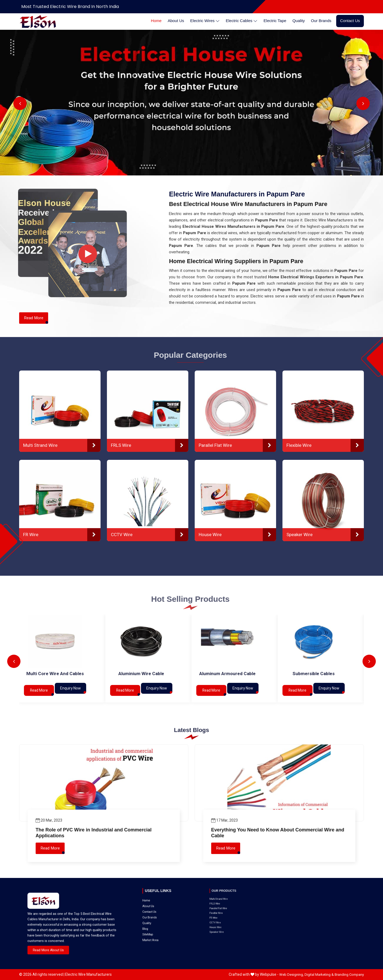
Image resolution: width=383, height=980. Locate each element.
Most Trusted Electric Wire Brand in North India (70, 7)
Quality (299, 21)
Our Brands (321, 21)
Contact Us (350, 21)
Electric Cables (242, 21)
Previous (20, 103)
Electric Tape (275, 21)
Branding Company (349, 975)
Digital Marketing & (319, 975)
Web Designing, (292, 975)
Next (363, 103)
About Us (176, 21)
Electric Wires (205, 21)
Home (156, 21)
